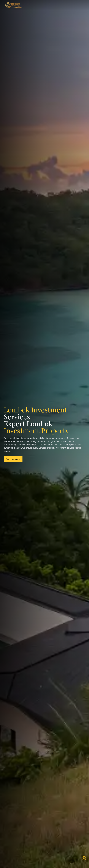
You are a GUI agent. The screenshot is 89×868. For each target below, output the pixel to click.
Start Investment (13, 459)
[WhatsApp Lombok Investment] (84, 859)
